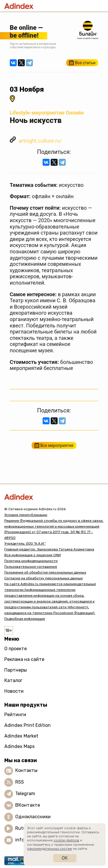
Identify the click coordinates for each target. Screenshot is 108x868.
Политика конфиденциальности (31, 561)
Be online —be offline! (26, 31)
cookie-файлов (66, 840)
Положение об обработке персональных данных (45, 572)
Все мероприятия (57, 445)
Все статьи (85, 63)
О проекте (16, 649)
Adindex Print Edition (28, 725)
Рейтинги (15, 715)
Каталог (13, 680)
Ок (65, 858)
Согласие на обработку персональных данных (43, 578)
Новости (14, 691)
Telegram (25, 794)
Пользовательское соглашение (31, 567)
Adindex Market (21, 736)
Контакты (26, 770)
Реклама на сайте (24, 659)
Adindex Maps (19, 746)
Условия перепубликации (26, 515)
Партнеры (16, 670)
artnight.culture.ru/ (40, 141)
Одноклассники (33, 817)
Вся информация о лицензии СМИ (33, 555)
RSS (20, 782)
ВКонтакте (28, 805)
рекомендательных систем (50, 849)
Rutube (23, 828)
